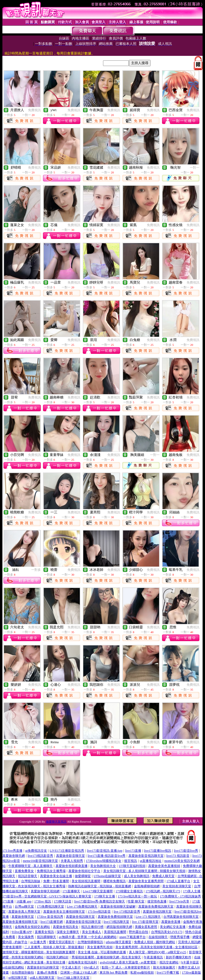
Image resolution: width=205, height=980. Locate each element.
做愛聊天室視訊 (56, 822)
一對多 (36, 570)
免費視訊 (34, 110)
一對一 (195, 168)
